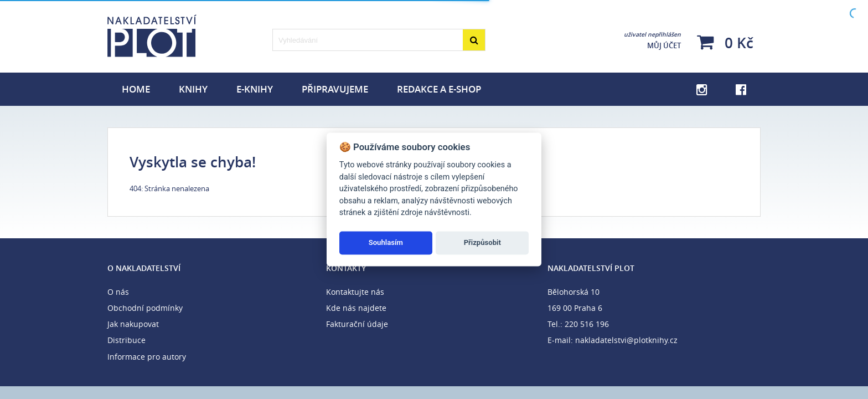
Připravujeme (335, 89)
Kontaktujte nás (355, 292)
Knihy (193, 89)
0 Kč (725, 42)
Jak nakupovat (133, 324)
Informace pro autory (147, 357)
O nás (118, 292)
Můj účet (652, 40)
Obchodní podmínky (145, 308)
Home (136, 89)
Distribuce (126, 340)
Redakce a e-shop (439, 89)
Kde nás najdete (356, 308)
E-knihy (255, 89)
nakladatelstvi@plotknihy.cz (626, 340)
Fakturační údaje (357, 324)
